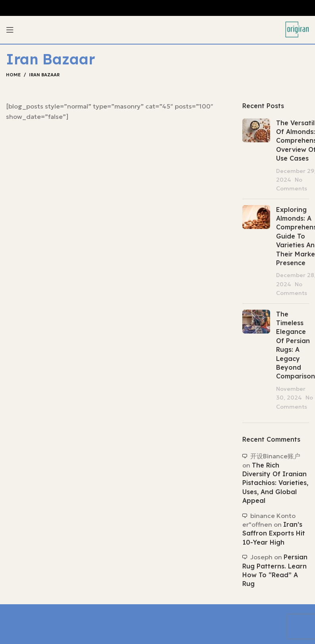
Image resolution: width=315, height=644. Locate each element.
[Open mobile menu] (10, 30)
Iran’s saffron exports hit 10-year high (274, 533)
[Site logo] (297, 29)
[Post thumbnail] (256, 156)
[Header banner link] (157, 8)
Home (13, 75)
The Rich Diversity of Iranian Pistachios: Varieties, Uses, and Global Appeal (275, 483)
